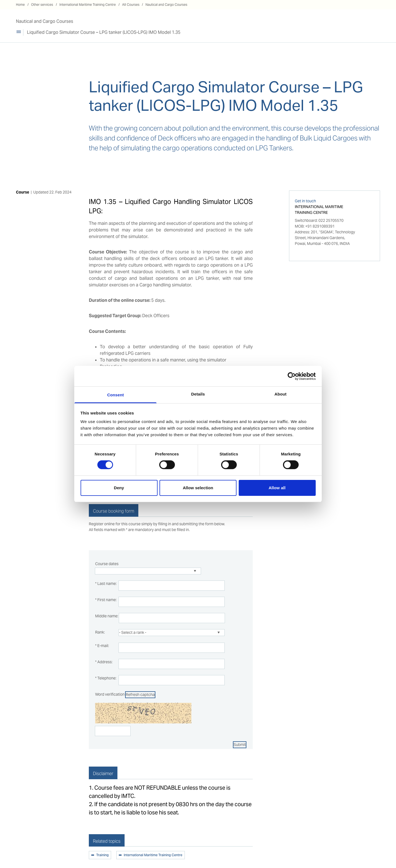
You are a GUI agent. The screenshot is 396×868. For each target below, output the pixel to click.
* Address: (104, 662)
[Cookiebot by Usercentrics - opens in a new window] (292, 376)
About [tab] (280, 394)
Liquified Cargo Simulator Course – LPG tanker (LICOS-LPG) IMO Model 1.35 (104, 32)
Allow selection (198, 488)
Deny (119, 488)
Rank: (100, 632)
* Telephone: (106, 678)
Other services (42, 5)
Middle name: (107, 616)
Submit (240, 745)
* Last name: (106, 584)
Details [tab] (198, 394)
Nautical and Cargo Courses (166, 5)
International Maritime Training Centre (88, 5)
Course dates (107, 564)
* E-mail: (102, 646)
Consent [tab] (116, 395)
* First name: (106, 600)
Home (20, 5)
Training (102, 855)
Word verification (110, 694)
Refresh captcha (140, 695)
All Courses (131, 5)
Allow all (277, 488)
